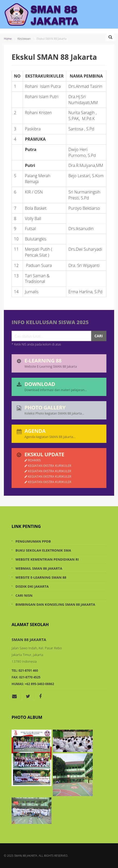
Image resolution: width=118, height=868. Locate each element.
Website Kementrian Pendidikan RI (47, 559)
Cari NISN (24, 595)
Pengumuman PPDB (33, 541)
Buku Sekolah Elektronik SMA (43, 550)
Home (8, 39)
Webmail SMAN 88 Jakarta (39, 568)
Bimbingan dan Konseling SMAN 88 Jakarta (55, 604)
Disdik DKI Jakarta (32, 586)
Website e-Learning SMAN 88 (41, 577)
